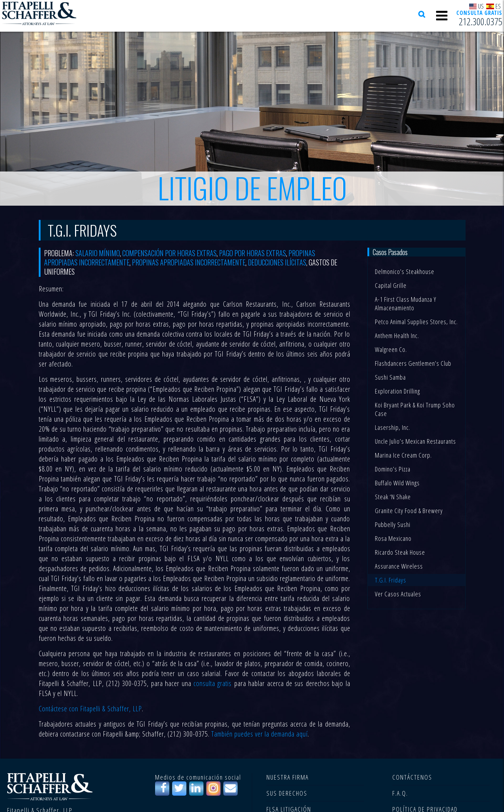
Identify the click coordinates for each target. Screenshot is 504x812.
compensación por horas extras (169, 253)
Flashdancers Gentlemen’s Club (413, 363)
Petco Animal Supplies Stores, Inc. (416, 322)
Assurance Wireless (399, 566)
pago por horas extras (253, 253)
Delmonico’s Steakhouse (405, 271)
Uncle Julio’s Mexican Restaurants (415, 441)
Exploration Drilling (397, 391)
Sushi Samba (390, 377)
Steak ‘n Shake (393, 497)
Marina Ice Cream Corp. (403, 455)
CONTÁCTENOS (412, 777)
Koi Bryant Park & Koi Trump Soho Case (415, 409)
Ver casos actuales (398, 594)
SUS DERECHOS (287, 793)
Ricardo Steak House (400, 552)
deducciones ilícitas (277, 262)
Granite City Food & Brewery (409, 511)
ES (494, 6)
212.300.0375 (481, 22)
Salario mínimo (98, 253)
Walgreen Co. (391, 349)
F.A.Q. (400, 793)
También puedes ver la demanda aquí (259, 734)
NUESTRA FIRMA (288, 777)
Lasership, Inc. (392, 427)
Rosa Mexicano (393, 538)
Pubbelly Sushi (393, 524)
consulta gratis (213, 683)
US (477, 6)
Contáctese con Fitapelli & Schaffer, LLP (90, 709)
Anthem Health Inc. (397, 336)
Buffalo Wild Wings (397, 483)
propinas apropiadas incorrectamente (189, 262)
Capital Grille (391, 285)
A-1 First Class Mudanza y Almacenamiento (406, 304)
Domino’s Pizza (393, 469)
